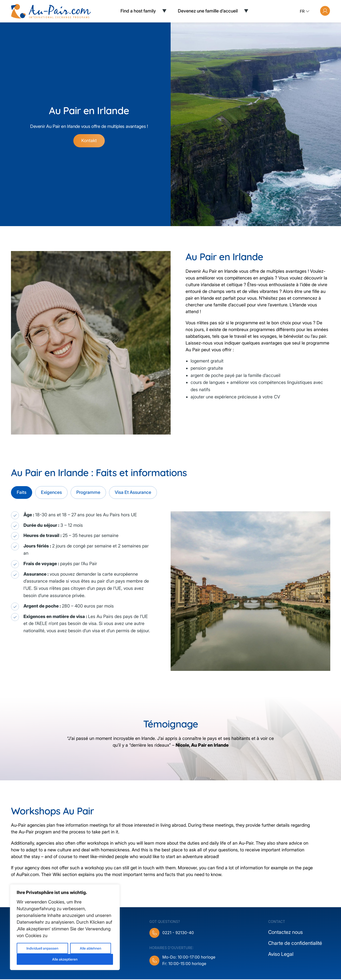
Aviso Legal (281, 955)
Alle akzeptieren (65, 959)
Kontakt (89, 141)
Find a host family (138, 11)
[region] (65, 927)
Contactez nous (285, 933)
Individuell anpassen (42, 948)
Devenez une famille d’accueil (208, 11)
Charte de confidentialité (295, 944)
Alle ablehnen (91, 948)
